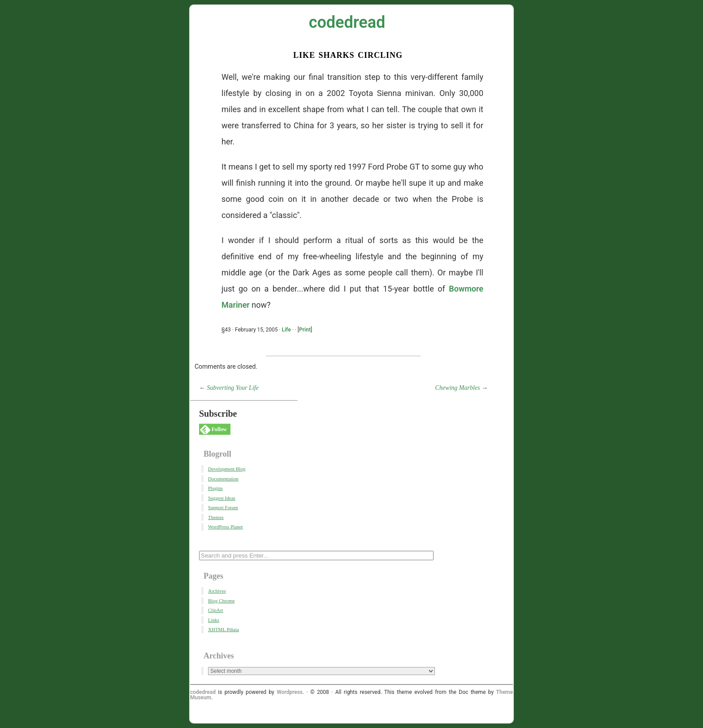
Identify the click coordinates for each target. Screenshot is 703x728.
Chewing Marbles (458, 388)
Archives (217, 591)
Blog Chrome (221, 601)
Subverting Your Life (233, 388)
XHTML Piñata (223, 629)
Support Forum (223, 507)
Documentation (223, 479)
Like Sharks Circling (348, 54)
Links (214, 620)
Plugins (215, 488)
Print (305, 330)
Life (286, 330)
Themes (216, 517)
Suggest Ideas (222, 498)
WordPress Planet (226, 527)
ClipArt (216, 610)
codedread (347, 22)
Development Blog (227, 469)
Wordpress (290, 692)
